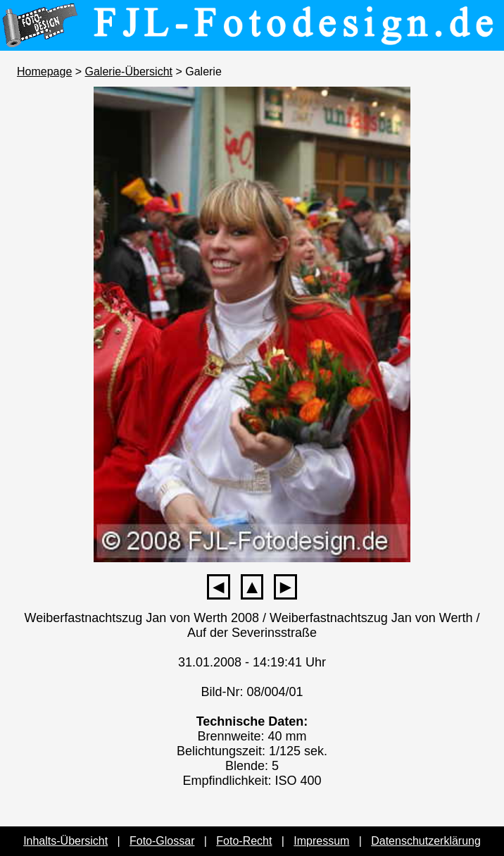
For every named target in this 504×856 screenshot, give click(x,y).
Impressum (321, 841)
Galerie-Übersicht (129, 72)
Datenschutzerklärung (426, 841)
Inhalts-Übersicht (65, 841)
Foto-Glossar (162, 841)
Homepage (44, 72)
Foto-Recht (244, 841)
